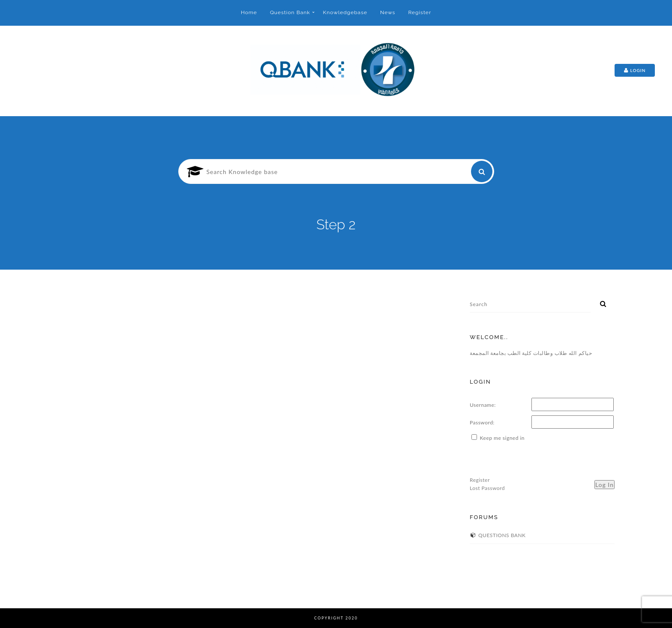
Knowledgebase (345, 12)
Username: (483, 405)
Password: (482, 422)
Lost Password (487, 488)
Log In (604, 485)
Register (420, 12)
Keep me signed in (502, 438)
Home (249, 12)
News (388, 12)
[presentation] (535, 459)
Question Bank (290, 12)
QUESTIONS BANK (502, 535)
